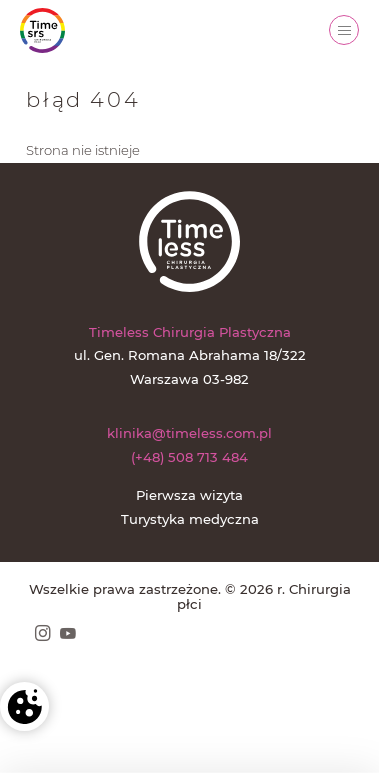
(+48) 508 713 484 (189, 457)
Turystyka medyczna (190, 519)
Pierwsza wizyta (189, 495)
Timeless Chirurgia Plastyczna (190, 332)
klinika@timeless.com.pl (189, 433)
